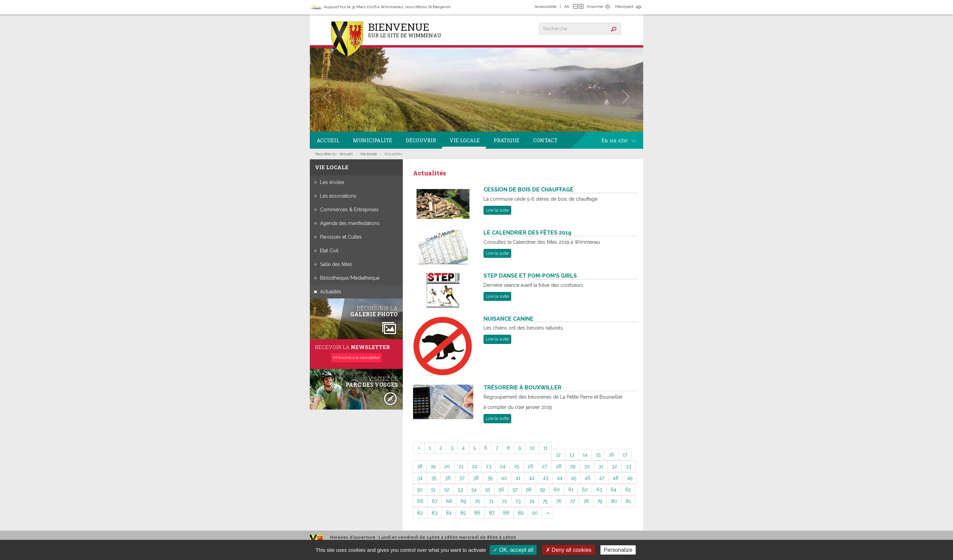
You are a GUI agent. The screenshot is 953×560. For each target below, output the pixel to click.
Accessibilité (545, 7)
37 (462, 478)
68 (449, 501)
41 (518, 478)
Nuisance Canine (508, 319)
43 (546, 478)
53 (460, 490)
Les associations (338, 196)
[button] (327, 97)
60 (557, 490)
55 (488, 490)
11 (545, 448)
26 (531, 466)
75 (545, 501)
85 (463, 513)
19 (433, 466)
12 (558, 455)
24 (503, 466)
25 (517, 466)
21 (461, 466)
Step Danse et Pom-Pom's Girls (530, 276)
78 (586, 501)
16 (612, 455)
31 (601, 466)
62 (585, 490)
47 (602, 478)
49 (630, 478)
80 (614, 501)
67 (435, 501)
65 (628, 490)
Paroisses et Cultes (341, 237)
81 (628, 501)
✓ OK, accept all (513, 550)
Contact (545, 140)
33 (628, 466)
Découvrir (421, 140)
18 (420, 466)
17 (625, 455)
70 (478, 501)
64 (614, 490)
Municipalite (373, 140)
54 (474, 490)
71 (491, 501)
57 (515, 490)
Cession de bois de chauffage (528, 190)
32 (614, 466)
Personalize (618, 550)
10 (532, 448)
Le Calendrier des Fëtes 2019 (527, 233)
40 (504, 478)
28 (559, 466)
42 (532, 478)
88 (506, 513)
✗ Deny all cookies (569, 550)
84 (449, 513)
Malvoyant (624, 7)
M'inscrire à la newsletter (356, 358)
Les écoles (332, 182)
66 (420, 501)
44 (560, 478)
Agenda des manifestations (350, 223)
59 (542, 490)
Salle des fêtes (336, 264)
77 (572, 501)
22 (475, 466)
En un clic (619, 140)
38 (476, 478)
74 (532, 501)
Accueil (328, 140)
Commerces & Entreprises (349, 210)
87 (492, 513)
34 (420, 478)
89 (521, 513)
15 (598, 455)
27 (545, 466)
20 (447, 466)
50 (420, 490)
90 (535, 513)
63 (599, 490)
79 (600, 501)
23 (489, 466)
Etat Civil (329, 251)
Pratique (506, 140)
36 (448, 478)
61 (571, 490)
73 (518, 501)
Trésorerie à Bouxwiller (522, 388)
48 (616, 478)
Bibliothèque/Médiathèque (350, 278)
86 (477, 513)
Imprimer (595, 7)
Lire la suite (497, 210)
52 (447, 490)
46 (588, 478)
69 (464, 501)
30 (587, 466)
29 (573, 466)
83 (434, 513)
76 (559, 501)
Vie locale (465, 140)
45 (574, 478)
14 (585, 455)
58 (529, 490)
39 (490, 478)
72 (505, 501)
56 (501, 490)
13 (572, 455)
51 (433, 490)
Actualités (331, 292)
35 (434, 478)
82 (420, 513)
